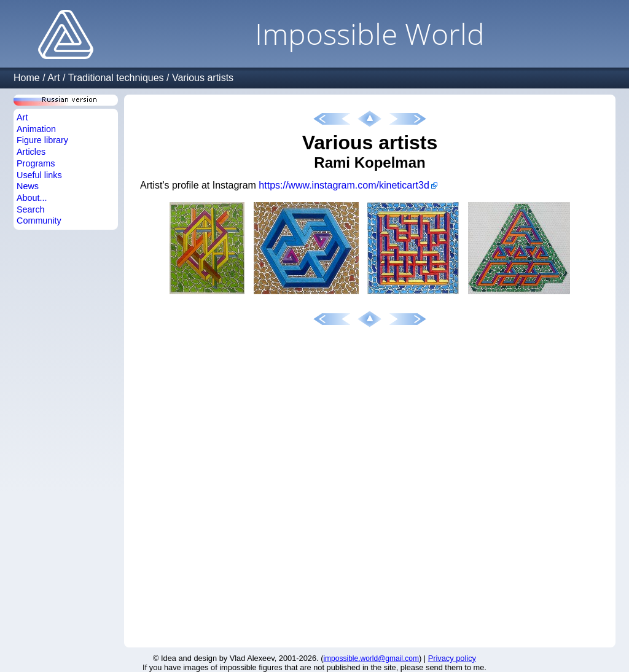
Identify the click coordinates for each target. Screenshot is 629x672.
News (28, 186)
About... (32, 198)
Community (39, 221)
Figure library (42, 140)
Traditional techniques (116, 78)
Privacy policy (452, 658)
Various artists (203, 78)
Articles (31, 152)
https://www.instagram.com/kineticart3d (344, 185)
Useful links (39, 175)
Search (31, 209)
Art (53, 78)
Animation (36, 129)
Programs (36, 163)
